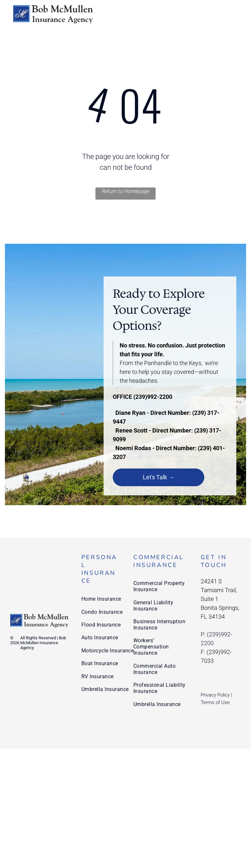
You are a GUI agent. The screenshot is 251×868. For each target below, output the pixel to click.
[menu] (237, 14)
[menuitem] (108, 599)
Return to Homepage (126, 191)
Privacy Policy (215, 695)
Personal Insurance (99, 569)
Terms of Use (215, 702)
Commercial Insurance (159, 561)
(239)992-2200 (153, 397)
